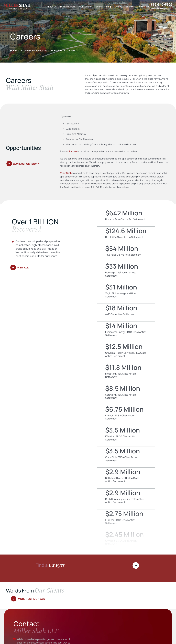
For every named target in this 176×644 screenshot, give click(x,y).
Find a (51, 565)
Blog (109, 7)
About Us (52, 7)
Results (99, 7)
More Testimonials (31, 599)
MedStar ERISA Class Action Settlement (126, 373)
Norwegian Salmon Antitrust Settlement (126, 272)
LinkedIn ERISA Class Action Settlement (126, 415)
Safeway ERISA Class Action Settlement (126, 394)
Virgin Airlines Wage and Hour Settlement (126, 293)
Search (129, 7)
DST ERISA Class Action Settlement (126, 235)
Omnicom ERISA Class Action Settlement (126, 540)
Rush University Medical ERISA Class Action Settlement (126, 499)
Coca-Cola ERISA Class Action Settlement (126, 457)
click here (73, 151)
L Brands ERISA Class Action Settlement (126, 520)
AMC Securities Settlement (126, 312)
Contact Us (143, 7)
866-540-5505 (162, 4)
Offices (118, 7)
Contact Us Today (26, 164)
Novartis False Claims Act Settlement (126, 217)
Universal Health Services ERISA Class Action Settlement (126, 353)
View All (23, 267)
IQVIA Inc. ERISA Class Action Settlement (126, 436)
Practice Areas (68, 7)
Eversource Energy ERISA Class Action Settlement (126, 332)
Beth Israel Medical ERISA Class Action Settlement (126, 478)
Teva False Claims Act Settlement (126, 253)
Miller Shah (66, 173)
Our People (85, 7)
